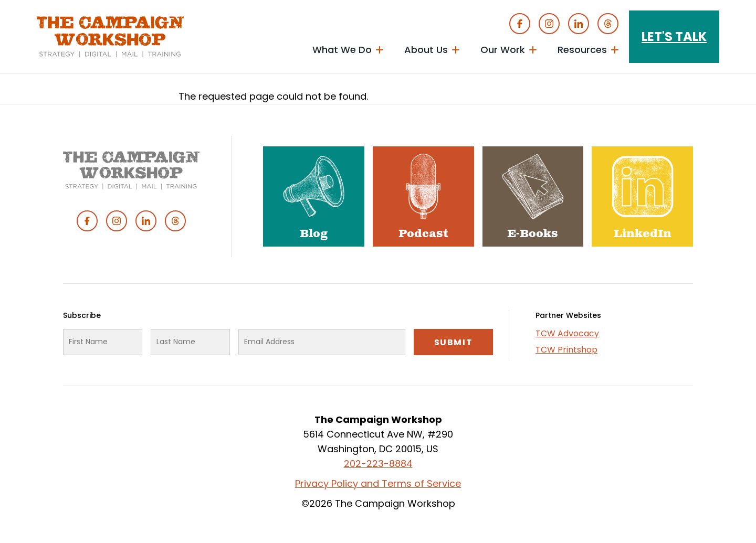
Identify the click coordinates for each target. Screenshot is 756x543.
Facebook (520, 24)
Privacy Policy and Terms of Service (378, 483)
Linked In (579, 24)
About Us (426, 50)
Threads (608, 24)
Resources (582, 50)
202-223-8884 (378, 464)
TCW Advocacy (567, 333)
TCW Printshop (566, 350)
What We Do (342, 50)
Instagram (549, 24)
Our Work (503, 50)
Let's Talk (674, 36)
